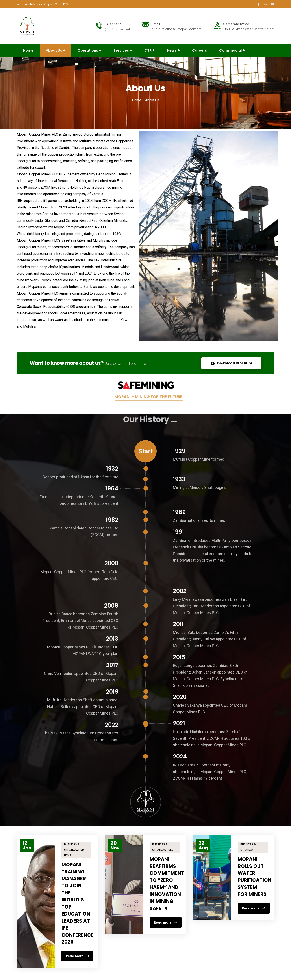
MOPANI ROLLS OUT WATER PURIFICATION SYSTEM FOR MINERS (255, 877)
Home (137, 100)
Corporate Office (236, 24)
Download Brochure (231, 363)
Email (156, 24)
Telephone (113, 24)
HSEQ (170, 850)
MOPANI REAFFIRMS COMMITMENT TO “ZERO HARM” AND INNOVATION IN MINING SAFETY (167, 884)
